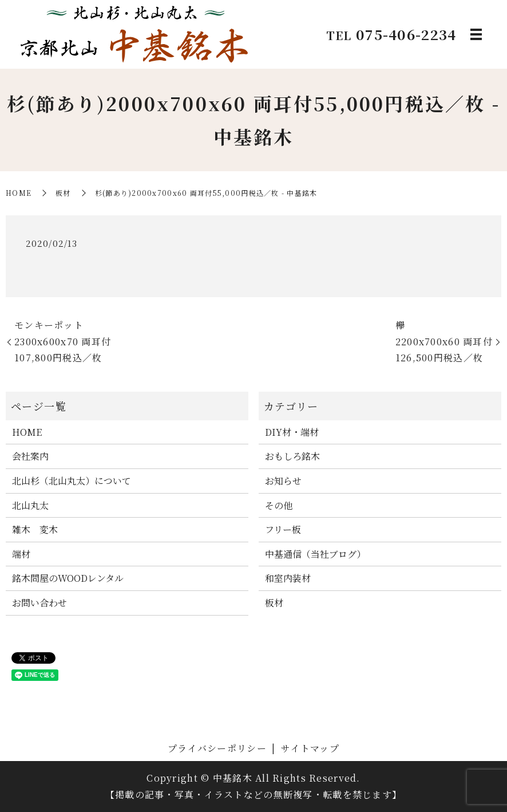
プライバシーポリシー (217, 748)
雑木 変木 (35, 529)
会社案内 (30, 456)
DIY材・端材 (292, 432)
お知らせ (283, 481)
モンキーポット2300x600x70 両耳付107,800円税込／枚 (63, 342)
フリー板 (283, 529)
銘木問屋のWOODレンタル (68, 578)
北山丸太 (30, 505)
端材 (21, 554)
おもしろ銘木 (292, 456)
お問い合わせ (39, 603)
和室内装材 (288, 578)
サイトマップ (310, 748)
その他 (279, 505)
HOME (19, 193)
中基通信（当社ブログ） (315, 554)
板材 (63, 193)
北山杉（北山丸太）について (72, 481)
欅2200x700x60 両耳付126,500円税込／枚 (444, 342)
